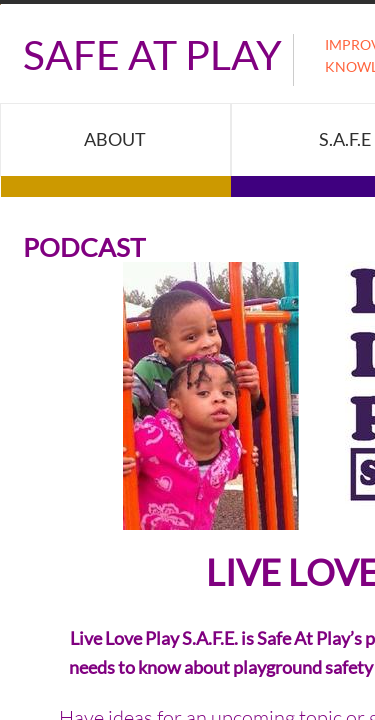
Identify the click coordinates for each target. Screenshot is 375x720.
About (115, 139)
